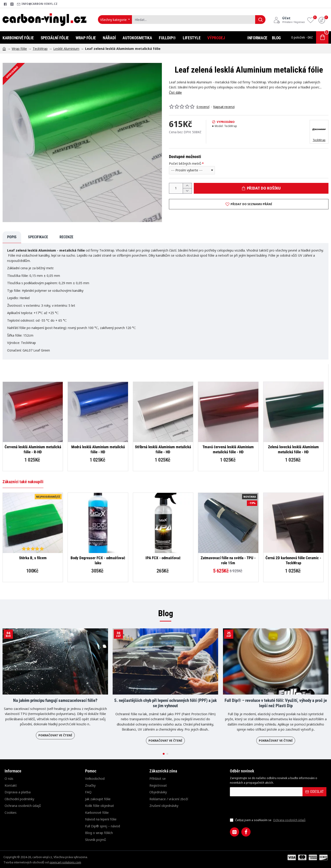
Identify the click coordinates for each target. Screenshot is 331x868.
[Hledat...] (260, 20)
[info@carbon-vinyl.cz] (37, 4)
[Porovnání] (323, 20)
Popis (12, 237)
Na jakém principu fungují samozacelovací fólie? (55, 701)
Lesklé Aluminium (66, 48)
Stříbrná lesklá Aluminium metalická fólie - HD (163, 449)
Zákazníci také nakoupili (23, 482)
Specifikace (38, 237)
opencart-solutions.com (65, 862)
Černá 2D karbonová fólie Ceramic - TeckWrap (293, 560)
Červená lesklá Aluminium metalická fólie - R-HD (33, 449)
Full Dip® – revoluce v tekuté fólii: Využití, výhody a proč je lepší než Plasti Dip (276, 703)
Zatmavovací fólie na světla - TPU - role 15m (228, 560)
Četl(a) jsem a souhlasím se (268, 820)
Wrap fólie (19, 48)
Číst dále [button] (175, 92)
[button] (261, 188)
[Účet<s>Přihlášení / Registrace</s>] (289, 20)
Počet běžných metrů (185, 163)
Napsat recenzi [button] (224, 107)
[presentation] (262, 807)
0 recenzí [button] (203, 107)
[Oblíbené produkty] (312, 20)
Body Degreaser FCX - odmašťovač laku (98, 560)
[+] (187, 186)
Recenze (66, 237)
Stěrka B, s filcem (33, 558)
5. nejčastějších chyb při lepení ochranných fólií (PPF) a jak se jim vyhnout (165, 703)
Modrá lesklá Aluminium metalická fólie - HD (98, 449)
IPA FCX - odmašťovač (163, 558)
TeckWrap (40, 48)
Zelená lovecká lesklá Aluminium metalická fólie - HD (293, 449)
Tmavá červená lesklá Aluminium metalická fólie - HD (228, 449)
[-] (187, 191)
